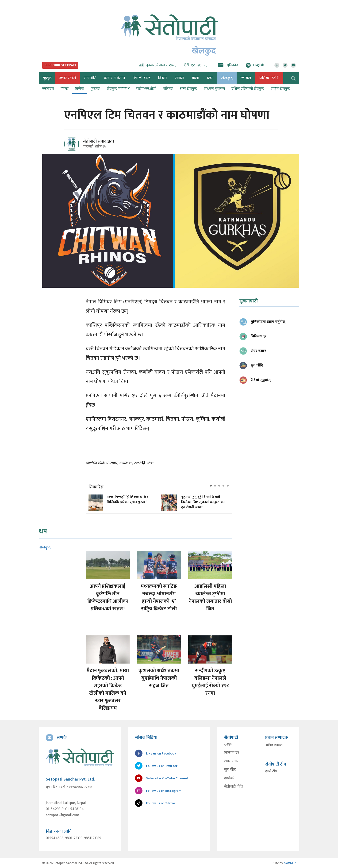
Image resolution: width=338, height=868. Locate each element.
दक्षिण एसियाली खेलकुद (248, 89)
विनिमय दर (232, 753)
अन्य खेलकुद (188, 89)
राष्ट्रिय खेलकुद (280, 89)
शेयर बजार (231, 761)
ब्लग (210, 78)
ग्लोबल (246, 78)
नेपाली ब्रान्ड (142, 78)
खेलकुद (227, 78)
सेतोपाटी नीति (233, 787)
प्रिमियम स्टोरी (269, 78)
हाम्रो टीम (271, 771)
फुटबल (95, 89)
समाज (180, 78)
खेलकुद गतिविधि (118, 89)
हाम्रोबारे (229, 778)
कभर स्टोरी (68, 78)
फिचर (65, 89)
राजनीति (90, 78)
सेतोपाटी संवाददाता (98, 141)
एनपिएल (48, 89)
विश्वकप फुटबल (214, 89)
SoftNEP (290, 863)
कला (196, 78)
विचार (163, 78)
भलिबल (168, 89)
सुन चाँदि (230, 770)
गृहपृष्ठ (228, 744)
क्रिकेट (80, 89)
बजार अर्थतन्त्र (115, 78)
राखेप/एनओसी (146, 89)
